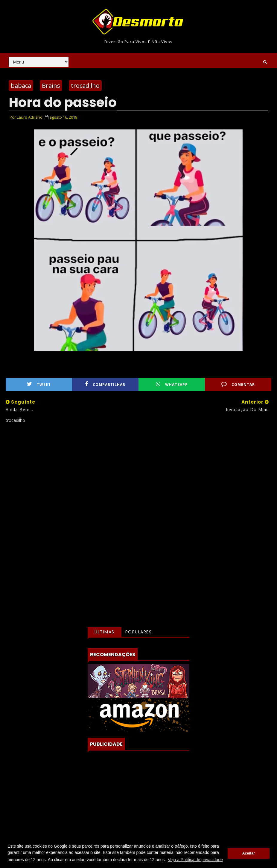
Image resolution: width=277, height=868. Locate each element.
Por (26, 117)
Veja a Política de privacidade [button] (195, 860)
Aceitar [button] (248, 853)
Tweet (39, 384)
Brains (51, 86)
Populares (139, 632)
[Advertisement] (139, 481)
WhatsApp (172, 384)
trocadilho (85, 86)
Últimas (105, 632)
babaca (21, 86)
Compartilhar (105, 384)
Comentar (238, 384)
